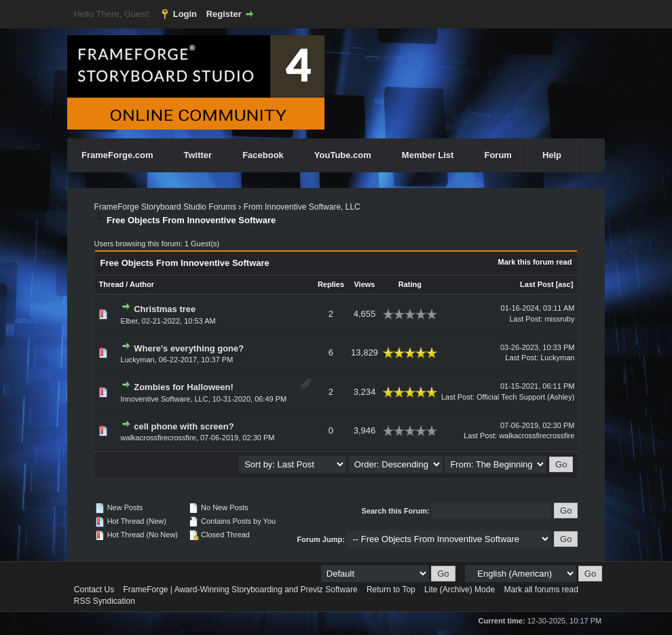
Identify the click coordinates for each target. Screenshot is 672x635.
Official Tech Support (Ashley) (526, 397)
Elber (129, 321)
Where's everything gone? (189, 348)
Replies (331, 284)
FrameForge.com (117, 155)
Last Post (537, 284)
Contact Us (94, 590)
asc (564, 284)
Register (224, 14)
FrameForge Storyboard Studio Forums (165, 207)
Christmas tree (165, 309)
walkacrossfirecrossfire (158, 438)
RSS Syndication (105, 601)
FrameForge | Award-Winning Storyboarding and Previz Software (241, 590)
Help (552, 155)
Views (364, 284)
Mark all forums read (541, 590)
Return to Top (391, 590)
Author (142, 284)
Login (185, 14)
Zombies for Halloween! (184, 387)
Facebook (263, 155)
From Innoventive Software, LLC (302, 207)
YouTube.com (343, 155)
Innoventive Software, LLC (165, 399)
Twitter (198, 155)
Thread (112, 284)
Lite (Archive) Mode (460, 590)
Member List (428, 155)
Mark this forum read (535, 262)
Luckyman (138, 360)
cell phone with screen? (184, 426)
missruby (559, 319)
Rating (410, 284)
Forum (498, 155)
